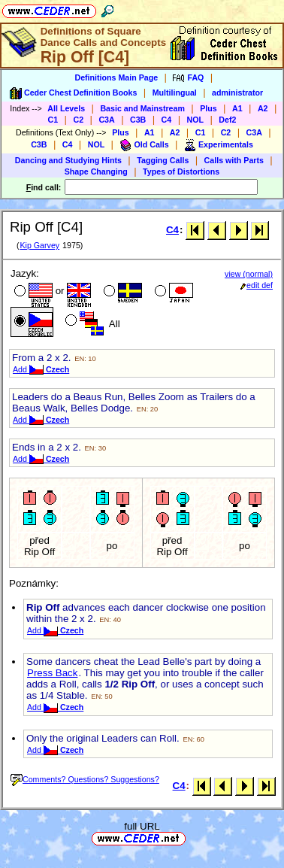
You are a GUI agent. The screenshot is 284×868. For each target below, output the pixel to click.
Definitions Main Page (116, 77)
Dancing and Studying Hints (68, 160)
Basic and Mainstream (142, 108)
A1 (237, 108)
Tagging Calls (163, 160)
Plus (208, 108)
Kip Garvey (39, 245)
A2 (263, 108)
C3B (138, 120)
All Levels (66, 108)
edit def (257, 285)
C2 (78, 120)
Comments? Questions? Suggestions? (85, 779)
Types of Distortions (181, 171)
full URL (142, 826)
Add (41, 369)
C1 (53, 120)
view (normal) (249, 274)
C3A (106, 120)
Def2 (227, 120)
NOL (196, 120)
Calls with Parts (234, 160)
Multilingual (175, 93)
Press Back (52, 673)
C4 (167, 120)
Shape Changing (96, 171)
